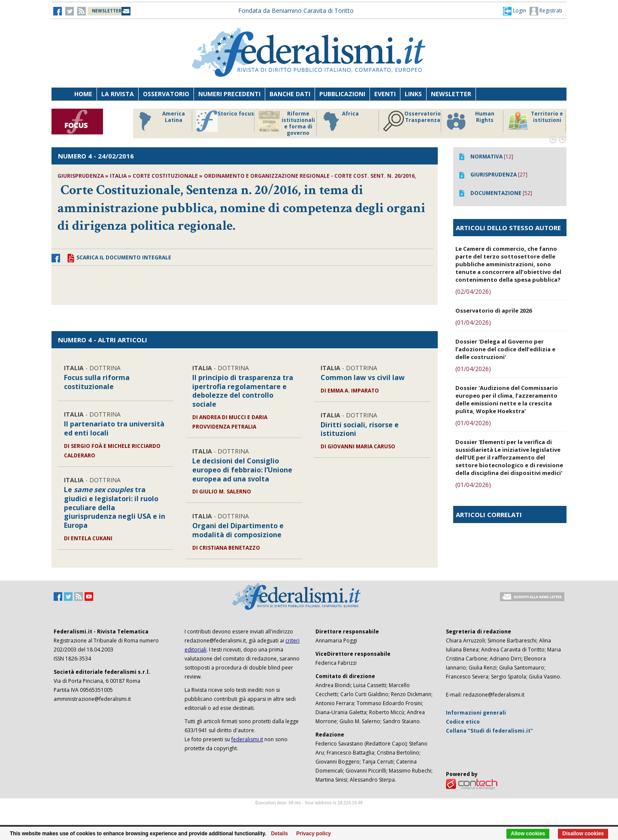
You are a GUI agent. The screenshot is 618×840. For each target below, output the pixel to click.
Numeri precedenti (229, 94)
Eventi (385, 94)
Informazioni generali (476, 713)
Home (83, 94)
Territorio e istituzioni (535, 121)
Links (413, 94)
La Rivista (118, 94)
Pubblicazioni (342, 94)
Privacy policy (314, 834)
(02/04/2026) (473, 291)
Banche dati (290, 94)
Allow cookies (528, 834)
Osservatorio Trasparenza (412, 121)
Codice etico (463, 722)
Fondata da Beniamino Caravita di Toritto (296, 11)
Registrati (546, 11)
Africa (340, 121)
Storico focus (225, 121)
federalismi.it (247, 739)
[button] (515, 11)
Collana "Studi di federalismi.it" (489, 731)
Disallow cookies (583, 834)
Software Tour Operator (309, 813)
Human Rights (470, 121)
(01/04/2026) (473, 322)
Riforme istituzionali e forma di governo (287, 123)
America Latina (159, 121)
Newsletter (451, 94)
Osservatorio (166, 94)
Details (280, 834)
